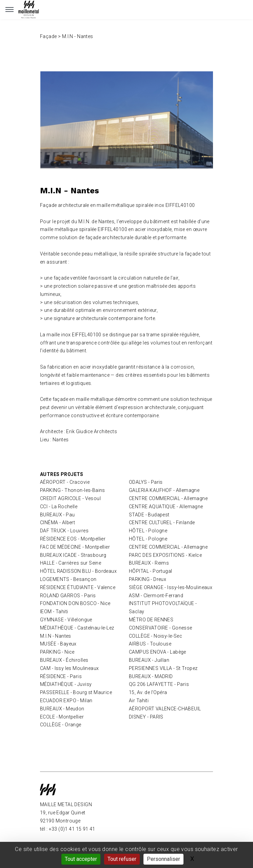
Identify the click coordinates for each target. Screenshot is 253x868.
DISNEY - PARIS (146, 717)
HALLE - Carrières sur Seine (71, 563)
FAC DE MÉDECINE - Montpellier (75, 547)
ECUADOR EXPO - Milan (66, 701)
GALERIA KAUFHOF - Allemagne (164, 490)
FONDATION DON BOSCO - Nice (75, 603)
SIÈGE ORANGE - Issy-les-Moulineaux (171, 587)
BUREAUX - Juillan (149, 660)
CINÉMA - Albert (57, 522)
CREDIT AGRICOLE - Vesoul (70, 498)
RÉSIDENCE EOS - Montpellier (73, 539)
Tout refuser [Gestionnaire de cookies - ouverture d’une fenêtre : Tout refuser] (122, 859)
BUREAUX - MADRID (151, 676)
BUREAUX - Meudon (62, 709)
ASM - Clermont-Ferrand (156, 596)
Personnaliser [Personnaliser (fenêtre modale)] (163, 859)
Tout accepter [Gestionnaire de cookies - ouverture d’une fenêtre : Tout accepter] (81, 859)
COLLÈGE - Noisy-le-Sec (155, 636)
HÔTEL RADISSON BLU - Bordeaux (78, 571)
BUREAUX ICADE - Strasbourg (73, 555)
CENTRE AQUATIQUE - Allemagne (166, 507)
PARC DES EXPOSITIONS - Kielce (165, 555)
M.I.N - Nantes (56, 636)
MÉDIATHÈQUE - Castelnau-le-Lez (77, 628)
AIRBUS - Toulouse (150, 644)
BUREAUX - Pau (57, 515)
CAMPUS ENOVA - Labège (158, 652)
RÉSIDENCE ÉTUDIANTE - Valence (78, 587)
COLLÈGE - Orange (61, 725)
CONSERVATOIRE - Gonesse (161, 628)
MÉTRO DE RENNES (151, 620)
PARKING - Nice (57, 652)
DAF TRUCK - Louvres (64, 531)
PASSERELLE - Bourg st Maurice (76, 692)
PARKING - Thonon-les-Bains (73, 490)
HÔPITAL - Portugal (151, 571)
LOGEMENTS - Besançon (68, 579)
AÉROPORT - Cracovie (65, 482)
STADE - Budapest (149, 515)
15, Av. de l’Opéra (148, 692)
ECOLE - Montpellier (62, 717)
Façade (48, 36)
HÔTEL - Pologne (148, 531)
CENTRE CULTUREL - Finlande (162, 522)
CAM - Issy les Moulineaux (70, 668)
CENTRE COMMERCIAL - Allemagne (168, 498)
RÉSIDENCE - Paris (61, 676)
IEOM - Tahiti (54, 612)
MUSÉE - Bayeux (58, 644)
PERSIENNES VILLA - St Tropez (163, 668)
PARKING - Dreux (148, 579)
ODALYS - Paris (146, 482)
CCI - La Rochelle (59, 507)
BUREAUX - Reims (149, 563)
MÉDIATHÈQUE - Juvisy (66, 684)
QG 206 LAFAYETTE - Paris (159, 684)
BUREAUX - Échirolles (64, 660)
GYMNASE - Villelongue (66, 620)
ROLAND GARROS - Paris (68, 596)
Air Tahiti (139, 701)
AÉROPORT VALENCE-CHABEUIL (165, 709)
